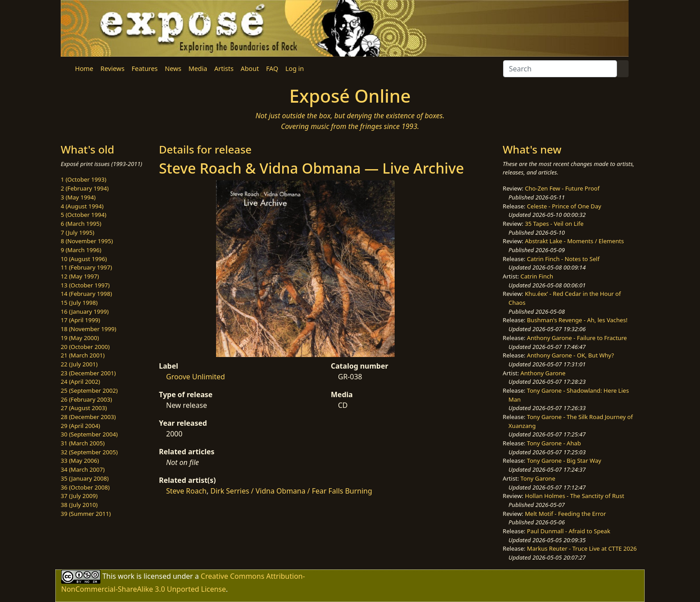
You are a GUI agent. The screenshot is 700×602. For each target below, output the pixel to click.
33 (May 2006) (80, 461)
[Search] (560, 69)
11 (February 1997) (86, 267)
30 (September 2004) (89, 434)
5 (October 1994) (83, 215)
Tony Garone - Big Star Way (564, 461)
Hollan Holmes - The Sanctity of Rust (575, 496)
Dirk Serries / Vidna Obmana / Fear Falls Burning (291, 491)
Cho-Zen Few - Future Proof (562, 188)
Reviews (112, 69)
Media (198, 69)
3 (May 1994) (78, 197)
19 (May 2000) (80, 338)
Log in (294, 69)
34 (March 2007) (83, 469)
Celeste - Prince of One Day (564, 206)
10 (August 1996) (84, 259)
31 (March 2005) (83, 443)
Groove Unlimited (196, 377)
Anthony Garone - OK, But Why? (570, 355)
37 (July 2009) (79, 496)
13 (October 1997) (85, 285)
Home (84, 69)
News (173, 69)
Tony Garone (538, 478)
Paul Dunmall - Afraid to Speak (569, 531)
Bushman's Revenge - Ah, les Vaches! (577, 320)
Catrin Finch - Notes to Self (563, 259)
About (250, 69)
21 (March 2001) (83, 355)
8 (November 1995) (87, 241)
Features (145, 69)
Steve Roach (186, 491)
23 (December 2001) (88, 373)
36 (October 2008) (85, 487)
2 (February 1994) (85, 188)
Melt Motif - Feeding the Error (566, 514)
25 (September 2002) (89, 390)
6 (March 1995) (81, 224)
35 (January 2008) (85, 478)
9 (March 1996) (81, 250)
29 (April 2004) (80, 426)
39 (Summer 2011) (86, 514)
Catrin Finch (537, 276)
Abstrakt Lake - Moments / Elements (575, 241)
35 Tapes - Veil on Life (554, 224)
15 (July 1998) (79, 303)
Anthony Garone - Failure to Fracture (577, 338)
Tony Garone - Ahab (554, 443)
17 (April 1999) (80, 320)
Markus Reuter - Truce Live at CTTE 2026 (582, 548)
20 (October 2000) (85, 347)
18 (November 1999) (89, 329)
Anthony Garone (543, 373)
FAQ (272, 69)
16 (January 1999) (85, 311)
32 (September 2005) (89, 452)
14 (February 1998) (86, 294)
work (126, 576)
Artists (224, 69)
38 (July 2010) (79, 505)
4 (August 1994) (82, 206)
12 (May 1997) (80, 276)
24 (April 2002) (80, 382)
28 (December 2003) (88, 417)
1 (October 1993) (83, 179)
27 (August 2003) (84, 408)
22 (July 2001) (79, 364)
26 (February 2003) (86, 399)
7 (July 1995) (77, 232)
